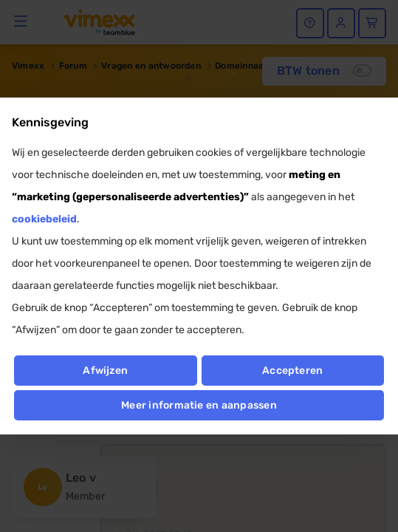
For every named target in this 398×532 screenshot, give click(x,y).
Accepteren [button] (292, 371)
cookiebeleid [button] (44, 219)
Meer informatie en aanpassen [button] (199, 405)
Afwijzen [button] (105, 371)
